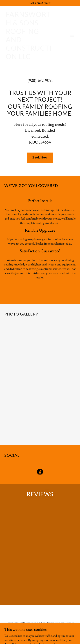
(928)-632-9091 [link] (40, 81)
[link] (29, 58)
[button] (72, 35)
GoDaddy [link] (37, 635)
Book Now (40, 158)
